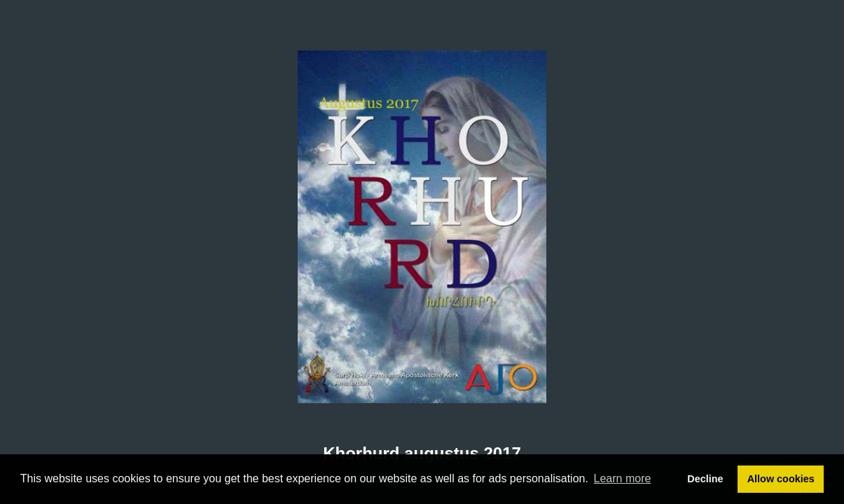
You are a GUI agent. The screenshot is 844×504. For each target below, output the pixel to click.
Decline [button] (705, 479)
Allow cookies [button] (781, 479)
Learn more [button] (623, 478)
